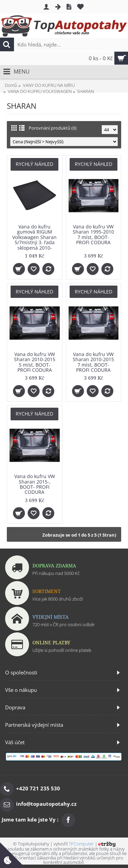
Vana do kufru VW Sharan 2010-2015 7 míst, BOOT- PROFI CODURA (93, 362)
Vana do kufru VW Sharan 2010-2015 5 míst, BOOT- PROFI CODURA (35, 362)
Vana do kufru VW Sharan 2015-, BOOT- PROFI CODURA (35, 484)
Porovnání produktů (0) (53, 128)
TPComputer (81, 844)
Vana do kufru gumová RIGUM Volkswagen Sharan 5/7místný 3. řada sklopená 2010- (34, 237)
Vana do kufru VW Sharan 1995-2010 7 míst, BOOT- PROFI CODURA (93, 234)
